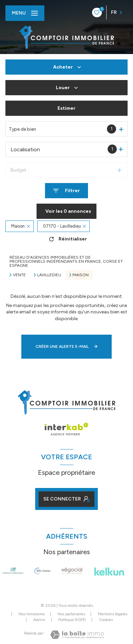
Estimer (66, 108)
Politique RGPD (72, 620)
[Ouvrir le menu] (25, 13)
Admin (39, 620)
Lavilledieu (49, 275)
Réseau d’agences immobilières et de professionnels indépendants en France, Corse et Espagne (66, 261)
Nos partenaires (71, 614)
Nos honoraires (32, 614)
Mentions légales (113, 614)
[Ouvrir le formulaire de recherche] (66, 191)
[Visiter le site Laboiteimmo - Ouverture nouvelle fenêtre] (77, 635)
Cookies (106, 620)
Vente (19, 275)
